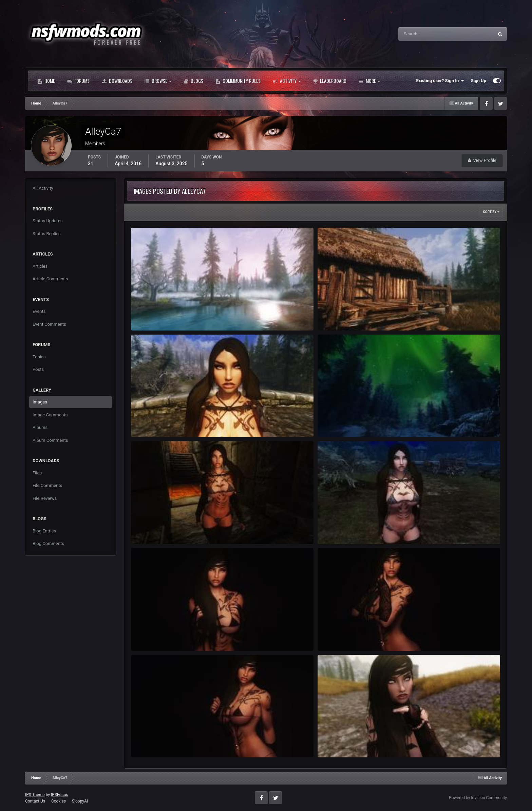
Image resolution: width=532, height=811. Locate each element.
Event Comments (49, 324)
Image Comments (50, 415)
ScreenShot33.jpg (340, 421)
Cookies (59, 801)
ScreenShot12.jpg (340, 528)
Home (46, 81)
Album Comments (50, 440)
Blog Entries (44, 531)
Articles (40, 266)
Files (37, 473)
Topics (39, 357)
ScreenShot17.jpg (153, 742)
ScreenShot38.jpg (153, 421)
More (369, 81)
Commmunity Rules (238, 81)
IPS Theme (35, 795)
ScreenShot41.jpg (340, 315)
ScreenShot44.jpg (153, 315)
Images (40, 402)
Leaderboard (330, 81)
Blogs (193, 81)
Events (39, 311)
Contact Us (35, 801)
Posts (38, 369)
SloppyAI (80, 801)
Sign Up (479, 81)
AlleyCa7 (150, 323)
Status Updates (47, 221)
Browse (158, 81)
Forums (78, 81)
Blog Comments (48, 543)
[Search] (425, 34)
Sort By (491, 212)
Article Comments (50, 279)
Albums (40, 427)
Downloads (117, 81)
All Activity (43, 188)
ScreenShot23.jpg (153, 635)
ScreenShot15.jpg (153, 528)
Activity (287, 81)
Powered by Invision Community (478, 798)
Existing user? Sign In (440, 81)
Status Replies (47, 234)
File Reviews (45, 498)
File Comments (47, 485)
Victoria (330, 742)
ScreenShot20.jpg (340, 635)
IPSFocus (59, 795)
